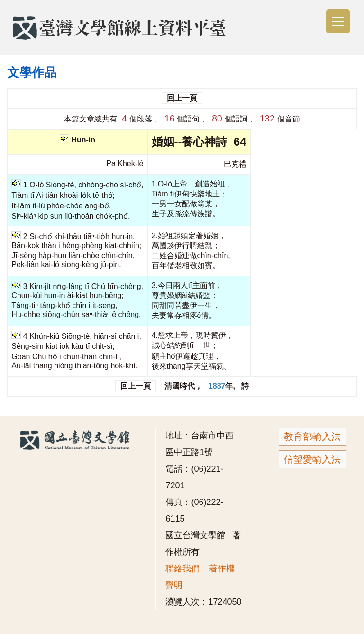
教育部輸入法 (312, 437)
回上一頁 (182, 98)
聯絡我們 (182, 569)
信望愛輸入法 (312, 459)
